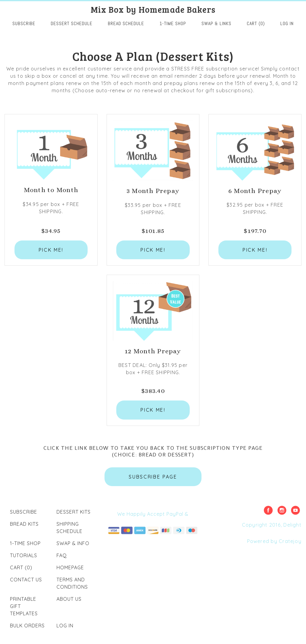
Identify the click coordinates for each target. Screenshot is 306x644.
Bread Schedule (126, 23)
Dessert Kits (74, 512)
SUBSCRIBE (24, 23)
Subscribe (24, 512)
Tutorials (24, 555)
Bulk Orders (27, 626)
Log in (287, 23)
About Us (69, 599)
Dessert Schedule (72, 23)
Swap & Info (73, 543)
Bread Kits (24, 524)
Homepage (70, 567)
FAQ (62, 555)
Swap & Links (216, 23)
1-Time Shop (173, 23)
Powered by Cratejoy (274, 541)
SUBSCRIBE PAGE (153, 477)
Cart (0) (256, 23)
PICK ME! (51, 250)
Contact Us (26, 580)
